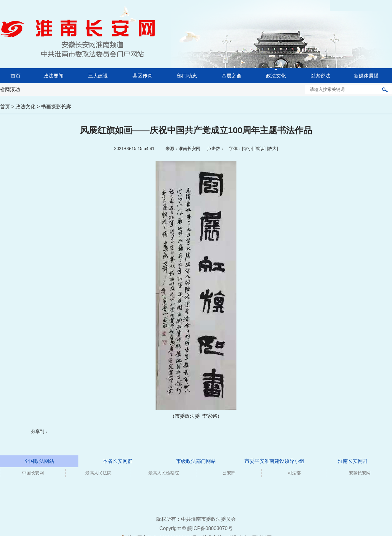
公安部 (229, 473)
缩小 (248, 148)
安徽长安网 (360, 473)
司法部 (294, 473)
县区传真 (142, 76)
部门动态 (187, 76)
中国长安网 (33, 473)
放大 (272, 148)
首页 (16, 76)
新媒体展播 (366, 76)
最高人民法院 (98, 473)
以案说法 (320, 76)
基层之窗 (231, 76)
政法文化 (276, 76)
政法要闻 (54, 76)
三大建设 (98, 76)
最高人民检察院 (164, 473)
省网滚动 (10, 89)
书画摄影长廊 (56, 107)
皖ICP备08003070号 (210, 528)
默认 (260, 148)
